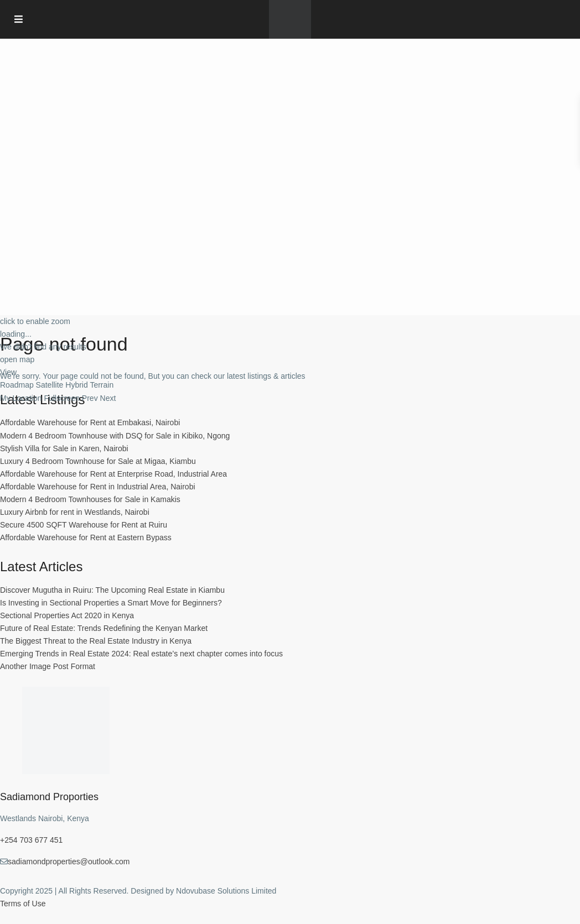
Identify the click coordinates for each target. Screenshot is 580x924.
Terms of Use (23, 904)
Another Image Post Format (48, 666)
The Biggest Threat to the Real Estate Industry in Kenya (96, 641)
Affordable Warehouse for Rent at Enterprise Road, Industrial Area (113, 474)
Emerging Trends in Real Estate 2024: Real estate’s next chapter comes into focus (141, 654)
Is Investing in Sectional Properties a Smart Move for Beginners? (111, 603)
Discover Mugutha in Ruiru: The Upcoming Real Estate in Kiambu (112, 590)
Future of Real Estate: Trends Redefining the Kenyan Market (104, 628)
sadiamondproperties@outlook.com (69, 862)
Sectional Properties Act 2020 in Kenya (67, 615)
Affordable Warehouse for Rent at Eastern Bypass (86, 537)
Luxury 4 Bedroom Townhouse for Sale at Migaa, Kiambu (98, 461)
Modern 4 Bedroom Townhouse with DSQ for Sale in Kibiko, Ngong (115, 436)
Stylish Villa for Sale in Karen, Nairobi (64, 448)
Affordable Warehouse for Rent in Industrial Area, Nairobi (98, 487)
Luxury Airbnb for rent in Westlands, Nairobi (75, 512)
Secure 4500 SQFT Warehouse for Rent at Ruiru (84, 525)
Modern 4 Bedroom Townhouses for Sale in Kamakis (90, 499)
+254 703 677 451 (31, 840)
